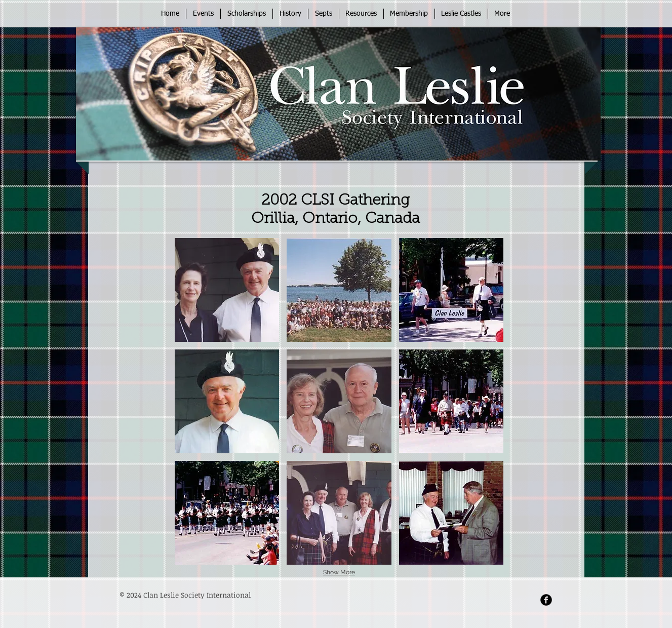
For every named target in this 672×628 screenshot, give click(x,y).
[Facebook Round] (546, 600)
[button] (227, 290)
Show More (339, 572)
